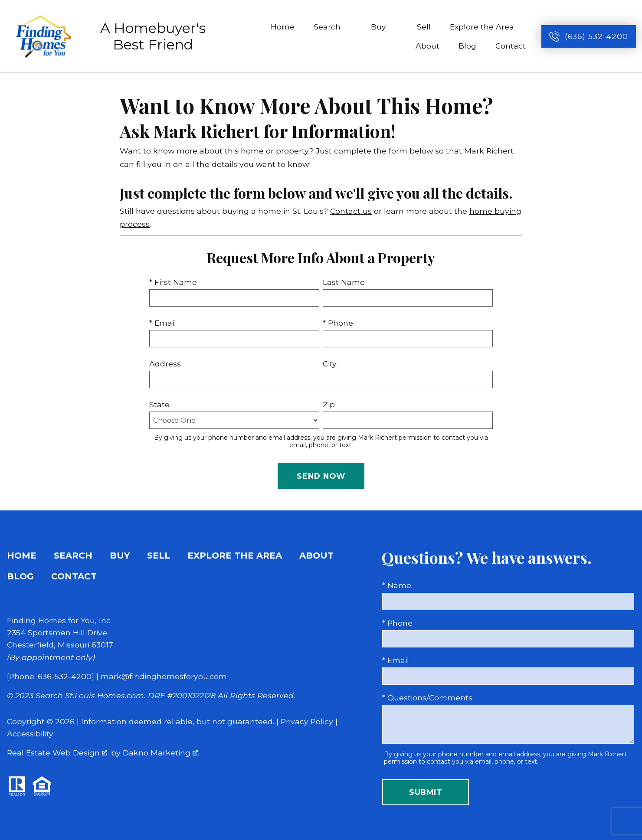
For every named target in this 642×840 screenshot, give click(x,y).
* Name (397, 585)
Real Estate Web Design (57, 753)
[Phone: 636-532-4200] (51, 676)
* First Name (173, 282)
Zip (329, 404)
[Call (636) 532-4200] (589, 36)
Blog (467, 46)
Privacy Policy (307, 721)
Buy (120, 556)
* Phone (338, 323)
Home (283, 27)
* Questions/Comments (427, 698)
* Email (163, 323)
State (159, 404)
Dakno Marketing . (161, 753)
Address (165, 364)
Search (73, 556)
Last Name (344, 282)
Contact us (351, 211)
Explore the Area (235, 556)
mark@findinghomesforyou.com (164, 676)
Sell (424, 27)
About (427, 46)
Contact (511, 46)
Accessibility (30, 734)
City (330, 364)
